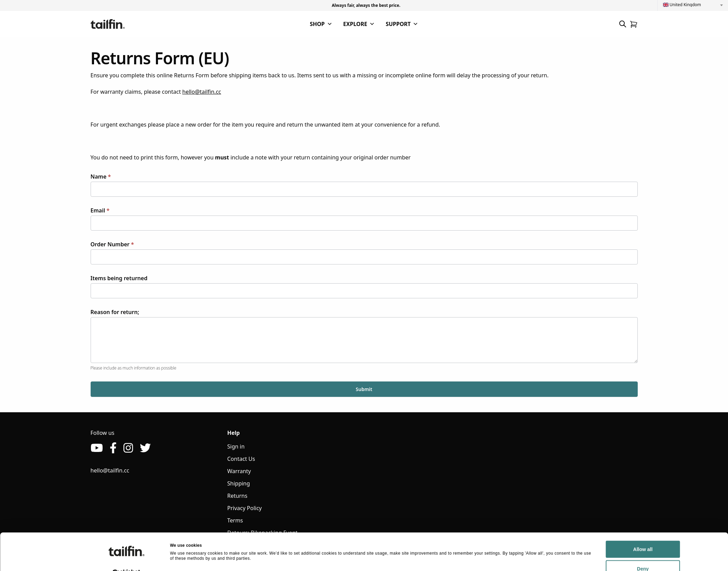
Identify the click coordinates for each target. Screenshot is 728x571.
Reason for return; (115, 312)
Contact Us (241, 459)
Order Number (112, 244)
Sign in (236, 446)
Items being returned (119, 278)
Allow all (589, 535)
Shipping (239, 483)
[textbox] (693, 5)
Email (100, 210)
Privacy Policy (245, 508)
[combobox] (693, 5)
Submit (364, 389)
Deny (588, 554)
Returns (237, 496)
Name (101, 177)
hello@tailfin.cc (202, 92)
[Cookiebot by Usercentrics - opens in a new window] (126, 559)
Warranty (239, 471)
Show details (183, 558)
